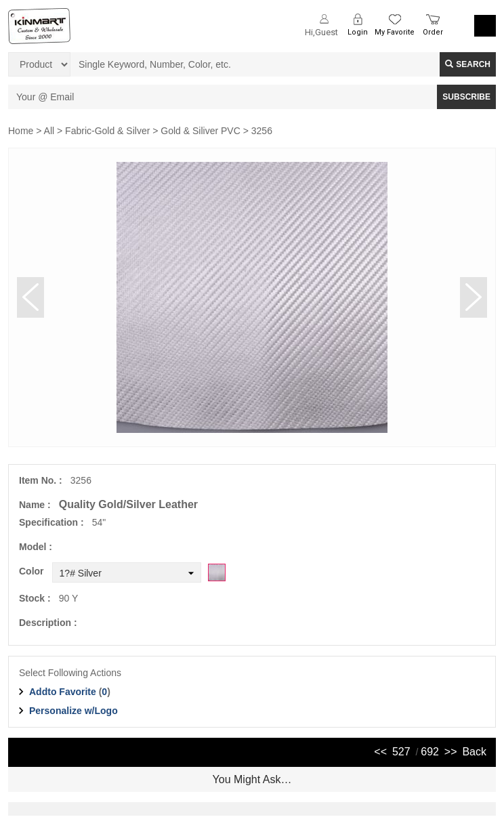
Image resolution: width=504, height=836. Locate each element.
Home (21, 131)
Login (358, 32)
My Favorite (395, 32)
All (49, 131)
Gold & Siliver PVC (200, 131)
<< (380, 752)
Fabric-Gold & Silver (107, 131)
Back (474, 752)
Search (468, 64)
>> (451, 752)
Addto (63, 692)
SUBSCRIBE (466, 97)
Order (433, 32)
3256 (262, 131)
